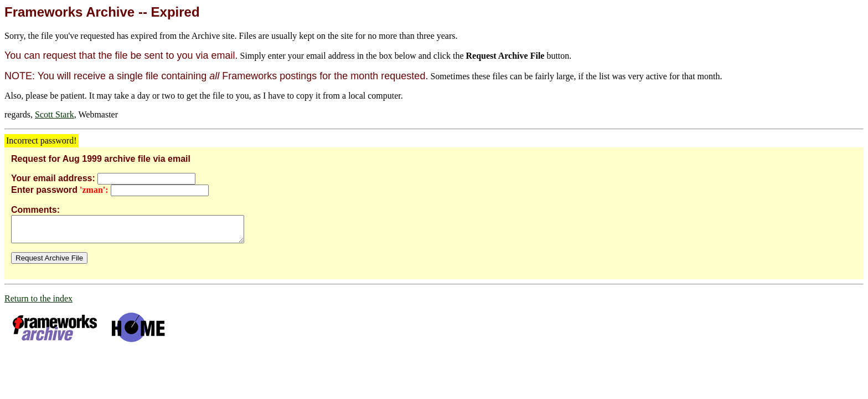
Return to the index (38, 303)
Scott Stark (55, 114)
